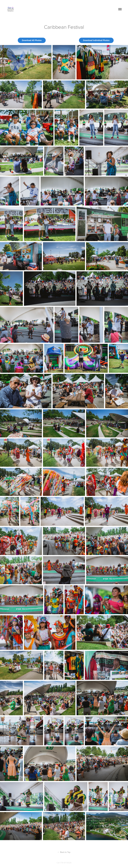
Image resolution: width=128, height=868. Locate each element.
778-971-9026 (66, 863)
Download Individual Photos (96, 40)
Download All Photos (32, 40)
